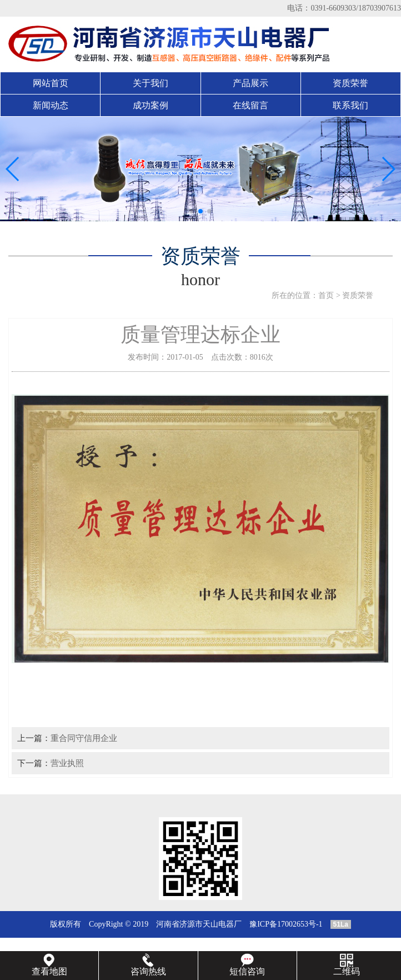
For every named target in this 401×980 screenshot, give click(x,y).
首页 (326, 295)
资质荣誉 (350, 83)
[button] (192, 211)
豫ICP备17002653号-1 (286, 924)
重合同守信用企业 (84, 738)
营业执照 (67, 763)
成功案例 (151, 105)
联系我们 (350, 105)
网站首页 (51, 83)
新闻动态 (51, 105)
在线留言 (250, 105)
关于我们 (151, 83)
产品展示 (250, 83)
